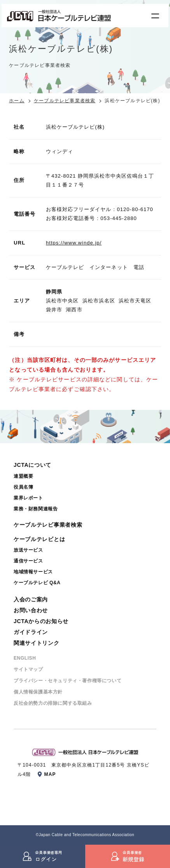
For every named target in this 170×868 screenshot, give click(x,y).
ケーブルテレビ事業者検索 (65, 101)
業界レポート (28, 498)
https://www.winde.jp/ (74, 243)
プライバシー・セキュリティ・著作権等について (67, 681)
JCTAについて (32, 465)
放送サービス (28, 550)
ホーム (17, 101)
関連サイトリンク (37, 643)
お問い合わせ (31, 610)
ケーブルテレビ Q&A (37, 583)
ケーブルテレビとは (39, 539)
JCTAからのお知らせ (41, 621)
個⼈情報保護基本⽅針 (38, 692)
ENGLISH (25, 658)
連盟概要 (23, 476)
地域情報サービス (33, 572)
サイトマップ (28, 669)
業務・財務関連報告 (36, 509)
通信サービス (28, 561)
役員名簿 (23, 487)
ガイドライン (31, 632)
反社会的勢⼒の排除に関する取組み (53, 703)
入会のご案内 (31, 599)
